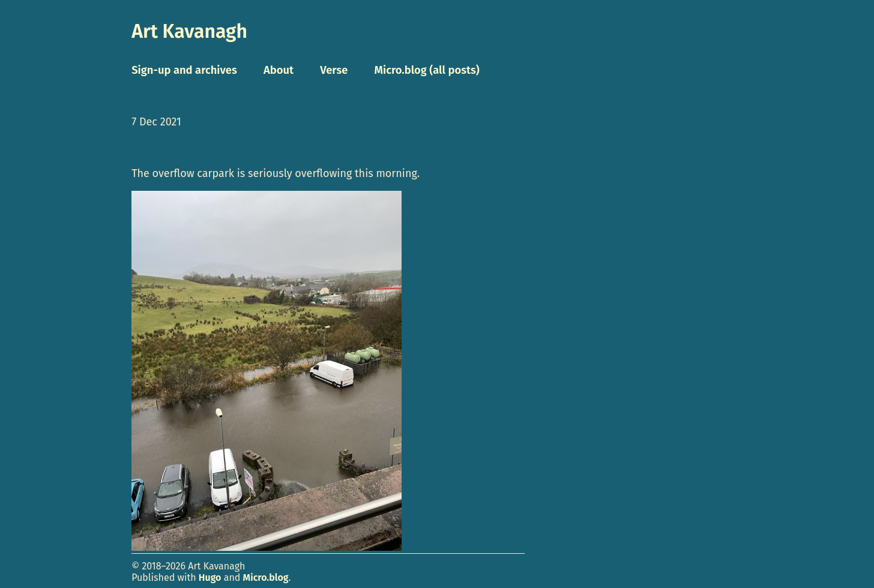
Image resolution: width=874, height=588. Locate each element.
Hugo (210, 577)
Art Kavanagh (189, 31)
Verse (334, 70)
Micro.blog (266, 577)
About (279, 70)
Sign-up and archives (184, 70)
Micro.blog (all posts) (427, 70)
